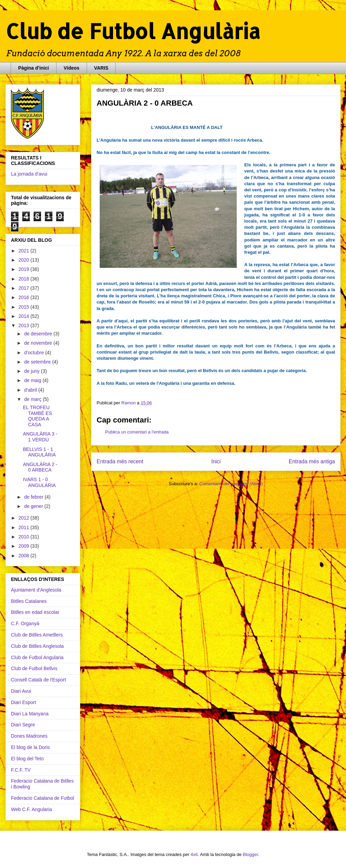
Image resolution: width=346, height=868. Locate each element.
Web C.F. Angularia (32, 809)
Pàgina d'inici (34, 68)
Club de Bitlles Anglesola (37, 646)
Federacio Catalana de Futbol (42, 798)
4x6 (194, 854)
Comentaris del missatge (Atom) (231, 484)
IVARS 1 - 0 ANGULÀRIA (39, 482)
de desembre (39, 334)
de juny (32, 371)
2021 (24, 251)
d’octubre (34, 353)
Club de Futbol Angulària (133, 31)
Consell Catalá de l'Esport (39, 680)
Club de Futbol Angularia (37, 657)
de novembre (39, 343)
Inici (216, 461)
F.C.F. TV (21, 770)
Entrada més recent (120, 461)
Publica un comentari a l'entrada (137, 432)
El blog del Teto (27, 759)
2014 (24, 316)
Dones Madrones (29, 736)
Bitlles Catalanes (29, 601)
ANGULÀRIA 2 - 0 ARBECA (40, 467)
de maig (33, 380)
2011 (24, 527)
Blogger (250, 854)
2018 (24, 279)
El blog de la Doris (30, 747)
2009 (24, 546)
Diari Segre (23, 725)
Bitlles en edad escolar (35, 612)
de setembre (38, 362)
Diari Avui (21, 691)
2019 (24, 269)
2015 (24, 307)
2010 (24, 537)
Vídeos (72, 68)
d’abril (31, 390)
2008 (24, 556)
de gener (34, 506)
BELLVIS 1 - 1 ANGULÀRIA (39, 452)
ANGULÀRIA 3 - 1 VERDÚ (40, 437)
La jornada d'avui (29, 174)
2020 (24, 260)
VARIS (101, 68)
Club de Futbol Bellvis (34, 668)
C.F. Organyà (25, 623)
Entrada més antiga (312, 461)
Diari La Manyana (30, 714)
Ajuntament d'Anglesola (36, 590)
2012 (24, 518)
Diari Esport (23, 702)
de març (33, 399)
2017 (24, 288)
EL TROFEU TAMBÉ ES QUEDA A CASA (38, 416)
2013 (24, 325)
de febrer (34, 497)
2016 (24, 297)
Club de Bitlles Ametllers (37, 635)
